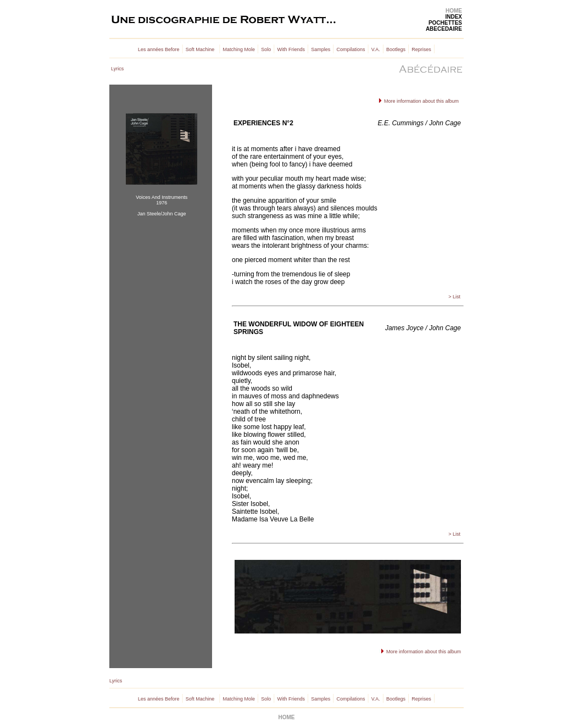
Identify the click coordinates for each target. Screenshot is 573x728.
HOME (454, 11)
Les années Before (159, 49)
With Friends (291, 49)
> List (454, 297)
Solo (266, 49)
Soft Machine (200, 49)
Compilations (351, 49)
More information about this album (421, 101)
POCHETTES (445, 23)
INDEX (454, 17)
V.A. (376, 49)
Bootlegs (396, 49)
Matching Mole (239, 49)
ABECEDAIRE (444, 29)
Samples (321, 49)
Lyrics (117, 69)
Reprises (421, 49)
